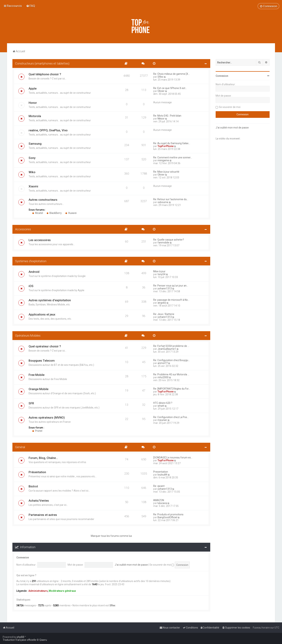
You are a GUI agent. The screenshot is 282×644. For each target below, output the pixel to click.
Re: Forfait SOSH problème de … (171, 346)
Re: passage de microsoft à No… (171, 300)
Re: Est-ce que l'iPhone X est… (170, 88)
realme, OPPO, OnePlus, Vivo (48, 130)
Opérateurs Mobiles (28, 336)
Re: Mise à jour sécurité (166, 172)
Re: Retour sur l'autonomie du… (171, 199)
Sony (32, 158)
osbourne (163, 202)
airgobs (162, 303)
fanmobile (163, 243)
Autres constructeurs (43, 200)
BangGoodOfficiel (167, 517)
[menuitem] (31, 6)
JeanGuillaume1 (167, 349)
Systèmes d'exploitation (31, 261)
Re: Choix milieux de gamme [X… (171, 74)
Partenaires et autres (43, 515)
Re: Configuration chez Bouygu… (171, 360)
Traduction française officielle (19, 640)
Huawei (71, 213)
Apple (33, 88)
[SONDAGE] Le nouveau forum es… (173, 458)
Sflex (160, 77)
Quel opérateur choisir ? (45, 346)
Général (20, 447)
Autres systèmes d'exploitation (50, 300)
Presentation (161, 472)
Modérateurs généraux (62, 591)
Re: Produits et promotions (168, 514)
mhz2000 (163, 377)
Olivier (161, 91)
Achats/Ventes (39, 501)
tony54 (162, 274)
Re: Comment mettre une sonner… (173, 157)
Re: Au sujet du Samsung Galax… (172, 143)
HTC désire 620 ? (163, 403)
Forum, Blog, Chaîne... (43, 458)
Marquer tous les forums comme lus (111, 536)
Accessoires (23, 229)
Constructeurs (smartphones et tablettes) (42, 63)
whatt (161, 406)
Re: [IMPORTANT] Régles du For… (172, 389)
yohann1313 (165, 288)
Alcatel (38, 213)
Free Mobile (37, 375)
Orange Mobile (38, 389)
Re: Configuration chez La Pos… (171, 417)
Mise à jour (159, 271)
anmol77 (163, 363)
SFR (31, 403)
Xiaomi (33, 186)
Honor (33, 103)
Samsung (35, 144)
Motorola (35, 116)
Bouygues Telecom (42, 361)
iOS (31, 286)
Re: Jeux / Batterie (164, 314)
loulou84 (162, 475)
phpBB (21, 637)
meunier (162, 420)
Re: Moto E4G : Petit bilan (167, 116)
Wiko (32, 172)
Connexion (23, 558)
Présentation (37, 472)
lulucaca (162, 503)
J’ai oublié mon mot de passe (131, 565)
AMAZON (159, 500)
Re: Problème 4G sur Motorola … (171, 374)
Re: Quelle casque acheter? (169, 240)
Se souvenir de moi (162, 565)
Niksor (161, 119)
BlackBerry (54, 213)
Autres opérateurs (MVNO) (47, 418)
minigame (163, 160)
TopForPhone (166, 146)
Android (34, 272)
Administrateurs (38, 591)
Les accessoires (40, 240)
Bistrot (33, 486)
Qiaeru (43, 640)
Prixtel (37, 431)
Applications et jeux (42, 314)
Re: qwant (159, 486)
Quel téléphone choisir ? (45, 74)
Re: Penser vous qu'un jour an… (171, 286)
